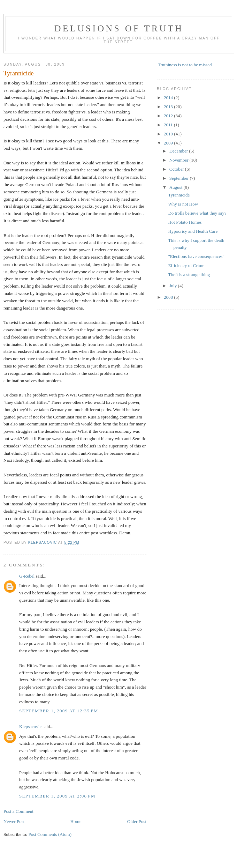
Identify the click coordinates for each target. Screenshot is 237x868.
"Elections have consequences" (196, 256)
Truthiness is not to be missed (185, 65)
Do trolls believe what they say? (197, 213)
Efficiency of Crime (186, 265)
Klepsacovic (30, 726)
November (179, 160)
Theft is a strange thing (189, 275)
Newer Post (14, 821)
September (180, 178)
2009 (169, 143)
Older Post (137, 821)
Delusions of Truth (119, 28)
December (179, 151)
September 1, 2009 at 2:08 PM (57, 796)
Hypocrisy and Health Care (193, 231)
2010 (169, 134)
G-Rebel (27, 576)
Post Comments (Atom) (50, 834)
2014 (169, 98)
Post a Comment (18, 811)
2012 (169, 116)
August (177, 187)
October (177, 169)
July (174, 286)
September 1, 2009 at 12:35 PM (59, 711)
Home (76, 821)
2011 (169, 125)
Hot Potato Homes (185, 222)
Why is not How (183, 204)
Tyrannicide (179, 195)
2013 (169, 107)
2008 (169, 297)
